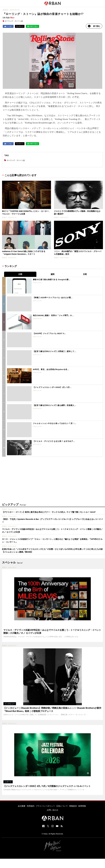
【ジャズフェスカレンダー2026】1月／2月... (52, 387)
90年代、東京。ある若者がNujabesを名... (51, 369)
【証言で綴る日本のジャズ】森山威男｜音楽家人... (55, 405)
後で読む (94, 26)
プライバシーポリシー (45, 806)
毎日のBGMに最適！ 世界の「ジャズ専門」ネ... (53, 315)
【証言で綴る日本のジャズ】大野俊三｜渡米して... (55, 351)
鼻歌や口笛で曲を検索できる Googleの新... (52, 280)
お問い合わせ (52, 810)
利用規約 (31, 806)
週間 (52, 274)
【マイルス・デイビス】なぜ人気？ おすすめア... (54, 441)
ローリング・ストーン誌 (14, 21)
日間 (20, 274)
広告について (62, 806)
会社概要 (22, 806)
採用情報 (82, 806)
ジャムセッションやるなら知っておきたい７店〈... (55, 423)
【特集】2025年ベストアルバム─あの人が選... (53, 298)
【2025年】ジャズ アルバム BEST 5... (50, 333)
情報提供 (73, 806)
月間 (85, 274)
